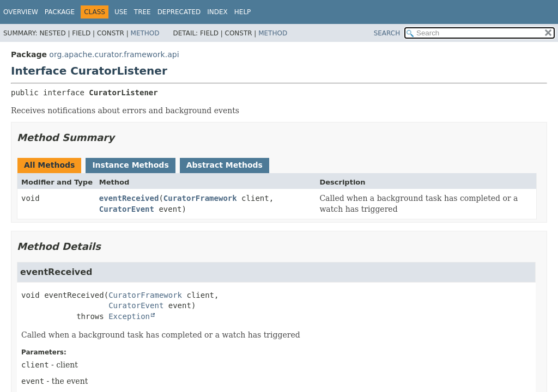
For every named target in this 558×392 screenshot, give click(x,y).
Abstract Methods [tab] (225, 165)
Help (243, 12)
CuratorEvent (127, 209)
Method (145, 33)
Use (121, 12)
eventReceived (129, 198)
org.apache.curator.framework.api (114, 54)
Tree (142, 12)
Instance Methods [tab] (130, 165)
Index (217, 12)
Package (60, 12)
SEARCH (387, 33)
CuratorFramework (200, 198)
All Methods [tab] (49, 165)
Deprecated (179, 12)
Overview (21, 12)
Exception (129, 316)
